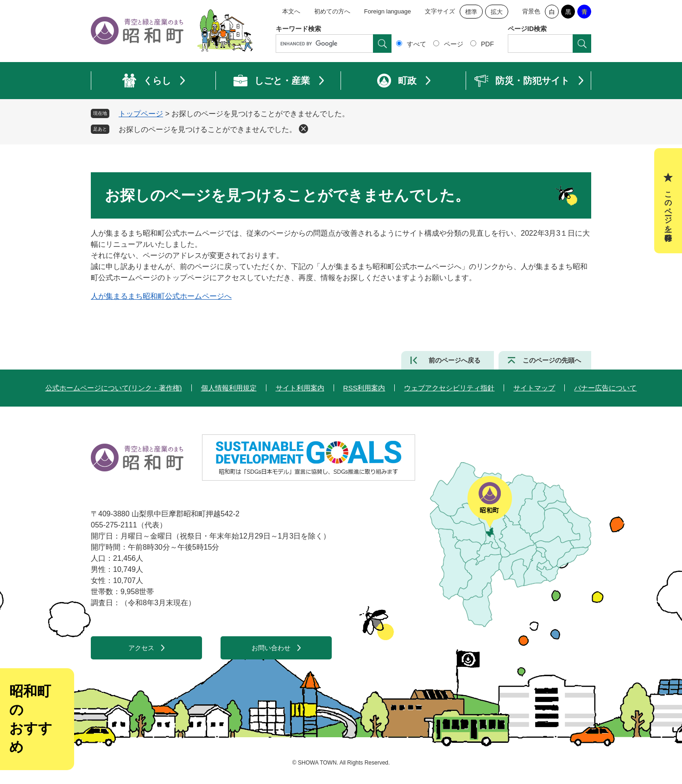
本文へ (291, 11)
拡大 (497, 12)
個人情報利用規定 (229, 388)
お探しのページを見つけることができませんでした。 (208, 129)
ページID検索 (527, 29)
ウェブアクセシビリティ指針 (449, 388)
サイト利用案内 (300, 388)
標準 (471, 12)
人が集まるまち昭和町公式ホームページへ (161, 296)
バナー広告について (605, 388)
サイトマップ (534, 388)
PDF (487, 44)
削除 (303, 129)
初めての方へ (332, 11)
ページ (454, 44)
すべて (417, 44)
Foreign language (388, 11)
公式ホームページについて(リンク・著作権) (114, 388)
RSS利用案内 (364, 388)
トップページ (141, 114)
